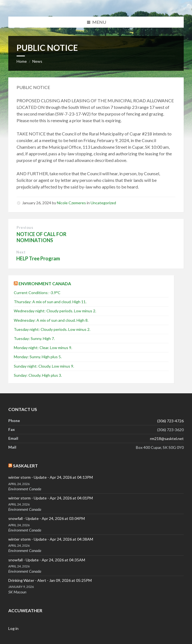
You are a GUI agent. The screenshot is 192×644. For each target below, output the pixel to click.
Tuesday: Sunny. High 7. (34, 338)
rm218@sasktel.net (167, 439)
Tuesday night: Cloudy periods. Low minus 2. (52, 329)
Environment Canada (45, 283)
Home (22, 61)
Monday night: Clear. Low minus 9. (43, 348)
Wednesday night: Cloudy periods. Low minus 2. (55, 311)
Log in (13, 628)
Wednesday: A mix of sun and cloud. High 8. (51, 320)
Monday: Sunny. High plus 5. (38, 357)
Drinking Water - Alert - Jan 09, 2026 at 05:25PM (50, 580)
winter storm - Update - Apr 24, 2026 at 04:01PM (51, 498)
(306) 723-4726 (170, 421)
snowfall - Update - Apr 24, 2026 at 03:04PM (47, 518)
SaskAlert (25, 466)
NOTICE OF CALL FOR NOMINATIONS (41, 237)
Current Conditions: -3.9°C (37, 293)
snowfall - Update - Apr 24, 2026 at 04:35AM (47, 560)
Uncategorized (103, 203)
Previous (25, 227)
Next (21, 252)
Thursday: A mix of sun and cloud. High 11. (50, 302)
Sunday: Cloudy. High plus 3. (38, 375)
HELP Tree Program (38, 258)
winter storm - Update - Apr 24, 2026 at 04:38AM (51, 539)
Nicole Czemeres (71, 203)
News (37, 61)
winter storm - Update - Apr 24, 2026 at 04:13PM (51, 477)
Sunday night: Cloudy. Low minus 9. (44, 366)
